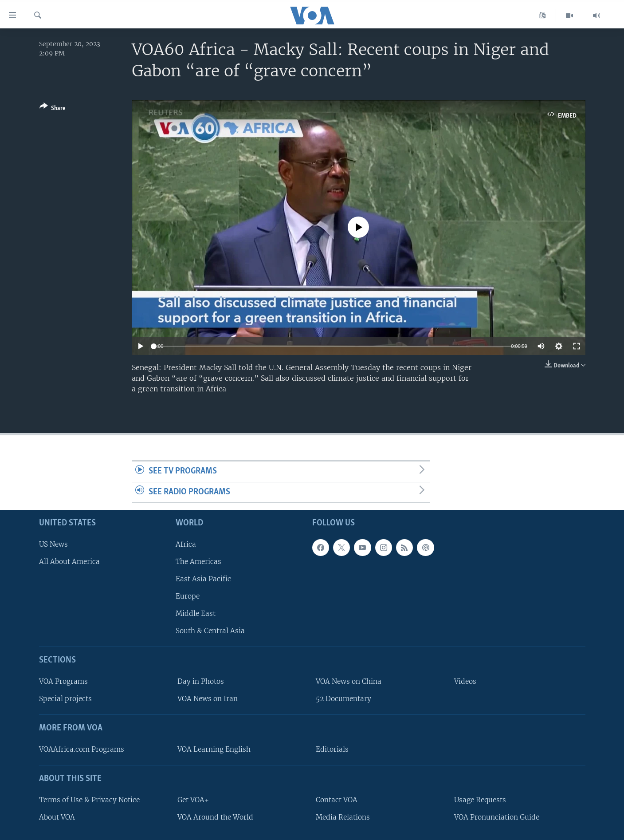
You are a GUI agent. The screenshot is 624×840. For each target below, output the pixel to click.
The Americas (198, 562)
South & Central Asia (210, 631)
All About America (69, 562)
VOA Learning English (214, 749)
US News (53, 544)
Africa (186, 544)
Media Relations (343, 817)
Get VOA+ (193, 800)
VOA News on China (349, 682)
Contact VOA (337, 800)
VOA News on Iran (208, 699)
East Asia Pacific (203, 579)
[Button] (53, 109)
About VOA (57, 817)
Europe (188, 597)
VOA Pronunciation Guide (497, 817)
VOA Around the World (215, 817)
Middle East (196, 614)
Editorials (332, 749)
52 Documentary (343, 699)
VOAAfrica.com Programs (82, 749)
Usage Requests (480, 800)
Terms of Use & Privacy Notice (89, 800)
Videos (465, 682)
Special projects (65, 699)
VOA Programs (63, 682)
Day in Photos (201, 682)
